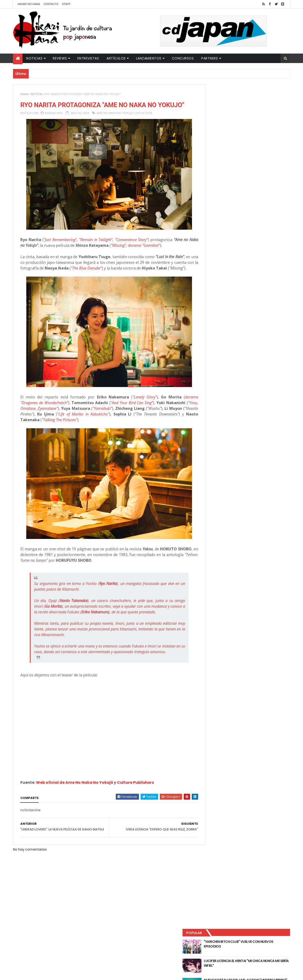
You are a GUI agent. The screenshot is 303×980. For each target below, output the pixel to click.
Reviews (60, 58)
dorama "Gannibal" (153, 254)
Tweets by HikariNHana (223, 185)
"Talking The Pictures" (97, 434)
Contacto (51, 4)
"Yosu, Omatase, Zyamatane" (47, 423)
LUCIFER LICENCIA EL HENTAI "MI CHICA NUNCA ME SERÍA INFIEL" (255, 119)
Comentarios (269, 157)
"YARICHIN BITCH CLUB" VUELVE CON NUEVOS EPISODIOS (253, 100)
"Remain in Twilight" (96, 249)
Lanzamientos (149, 58)
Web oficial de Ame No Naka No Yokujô (75, 809)
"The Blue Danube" (115, 277)
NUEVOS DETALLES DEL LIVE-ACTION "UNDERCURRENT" (253, 138)
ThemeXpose (97, 973)
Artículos (116, 58)
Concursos (183, 58)
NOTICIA (37, 94)
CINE (36, 122)
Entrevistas (88, 58)
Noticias (34, 58)
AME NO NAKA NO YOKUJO (115, 122)
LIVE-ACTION (143, 122)
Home (25, 94)
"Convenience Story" (131, 249)
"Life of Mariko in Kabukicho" (114, 429)
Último (226, 157)
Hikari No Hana (29, 4)
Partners (209, 58)
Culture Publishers (135, 809)
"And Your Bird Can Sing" (133, 417)
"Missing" (128, 254)
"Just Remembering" (60, 249)
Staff (66, 4)
